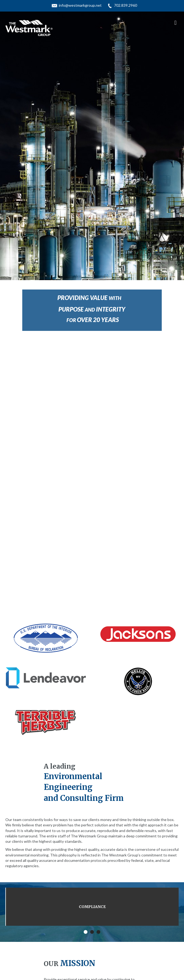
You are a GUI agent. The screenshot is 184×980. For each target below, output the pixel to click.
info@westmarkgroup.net (80, 5)
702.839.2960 (126, 5)
